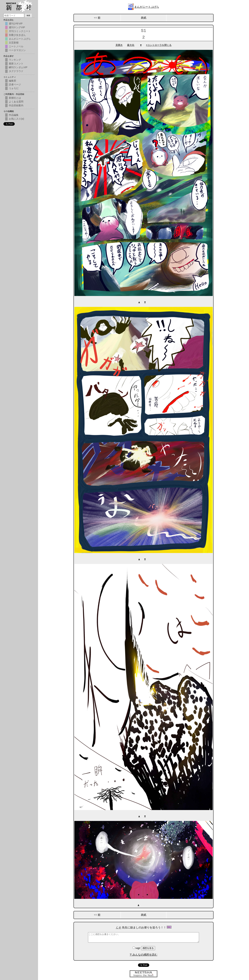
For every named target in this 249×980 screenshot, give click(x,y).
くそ (118, 927)
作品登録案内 (16, 105)
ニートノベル (16, 46)
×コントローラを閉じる (159, 45)
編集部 (12, 81)
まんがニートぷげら (147, 7)
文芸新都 (14, 43)
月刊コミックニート (20, 31)
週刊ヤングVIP (17, 27)
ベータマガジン (17, 50)
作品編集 (14, 115)
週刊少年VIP (16, 24)
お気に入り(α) (16, 119)
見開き (119, 45)
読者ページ (15, 84)
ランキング (15, 60)
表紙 (144, 18)
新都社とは (15, 98)
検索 (28, 15)
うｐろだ (14, 88)
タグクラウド (16, 71)
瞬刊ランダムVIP (18, 67)
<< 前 (97, 18)
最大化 (131, 45)
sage (137, 947)
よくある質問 (16, 102)
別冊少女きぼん (17, 35)
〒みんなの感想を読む (144, 954)
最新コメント (16, 64)
